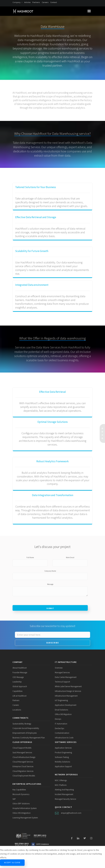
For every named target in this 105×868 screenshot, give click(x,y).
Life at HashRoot (20, 696)
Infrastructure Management (66, 696)
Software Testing (62, 757)
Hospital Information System (25, 808)
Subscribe (52, 643)
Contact (54, 2)
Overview (59, 668)
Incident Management (64, 794)
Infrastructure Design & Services (68, 691)
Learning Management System (25, 818)
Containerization (62, 733)
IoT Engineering (61, 700)
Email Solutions (61, 710)
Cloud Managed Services (23, 762)
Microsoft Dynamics (21, 794)
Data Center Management (66, 677)
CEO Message (18, 677)
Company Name (50, 571)
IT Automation (61, 724)
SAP (14, 799)
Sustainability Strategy (22, 724)
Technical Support (62, 682)
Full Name (30, 557)
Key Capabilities (19, 790)
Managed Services (62, 672)
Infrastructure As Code (64, 738)
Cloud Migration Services (23, 771)
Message (50, 584)
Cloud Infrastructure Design (24, 757)
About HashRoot (20, 668)
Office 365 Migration (63, 714)
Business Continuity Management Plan (29, 738)
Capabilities (17, 691)
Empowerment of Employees (25, 733)
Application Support (63, 766)
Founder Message (20, 672)
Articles (27, 2)
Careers (45, 2)
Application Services (63, 748)
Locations (17, 710)
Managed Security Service (65, 799)
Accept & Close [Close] (12, 863)
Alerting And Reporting (64, 790)
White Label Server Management (68, 686)
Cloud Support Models (22, 748)
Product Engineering (63, 752)
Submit (50, 608)
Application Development (66, 705)
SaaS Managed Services (22, 752)
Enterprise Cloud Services (23, 766)
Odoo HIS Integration (22, 813)
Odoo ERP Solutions (21, 803)
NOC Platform (61, 785)
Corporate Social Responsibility (26, 728)
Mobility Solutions (62, 762)
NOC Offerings (61, 780)
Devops (58, 719)
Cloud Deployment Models (24, 776)
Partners (36, 2)
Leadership (17, 682)
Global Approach (20, 686)
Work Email (70, 557)
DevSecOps (59, 728)
